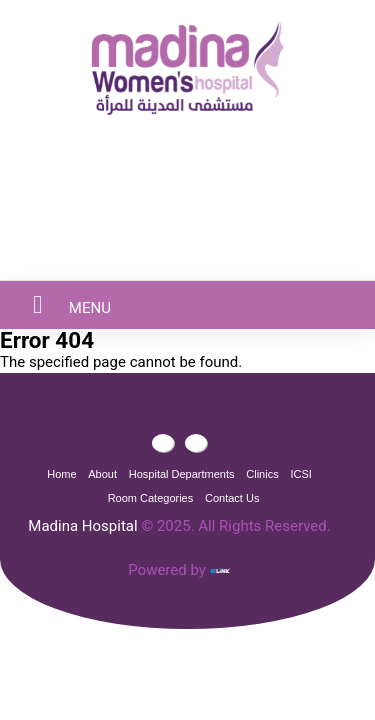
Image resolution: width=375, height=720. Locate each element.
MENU (60, 304)
